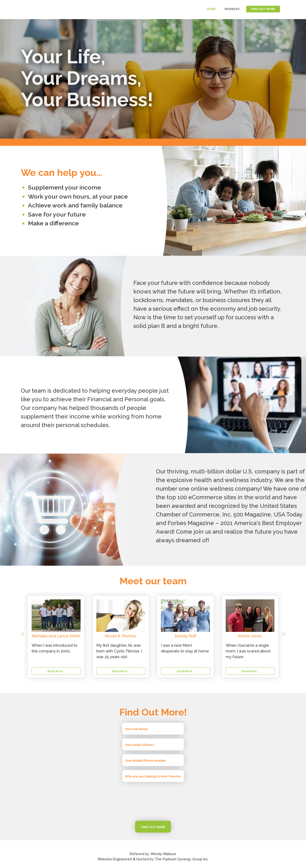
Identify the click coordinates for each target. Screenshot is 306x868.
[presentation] (153, 801)
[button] (41, 637)
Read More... (121, 671)
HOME (211, 9)
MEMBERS (232, 9)
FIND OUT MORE (263, 9)
